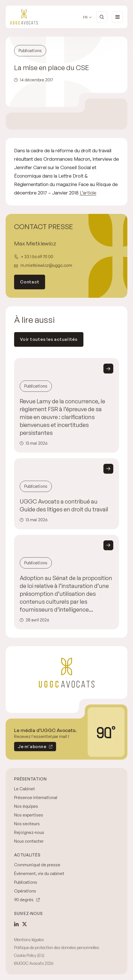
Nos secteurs (27, 824)
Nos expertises (29, 815)
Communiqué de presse (37, 865)
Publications (26, 882)
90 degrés (24, 900)
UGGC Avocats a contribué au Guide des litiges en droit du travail (64, 505)
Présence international (36, 797)
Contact (30, 282)
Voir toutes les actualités (49, 339)
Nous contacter (29, 841)
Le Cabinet (25, 789)
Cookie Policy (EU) (29, 955)
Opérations (25, 891)
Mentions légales (29, 940)
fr (85, 17)
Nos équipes (26, 806)
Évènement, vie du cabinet (39, 873)
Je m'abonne (30, 748)
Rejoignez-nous (29, 832)
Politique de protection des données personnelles (57, 947)
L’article (88, 193)
